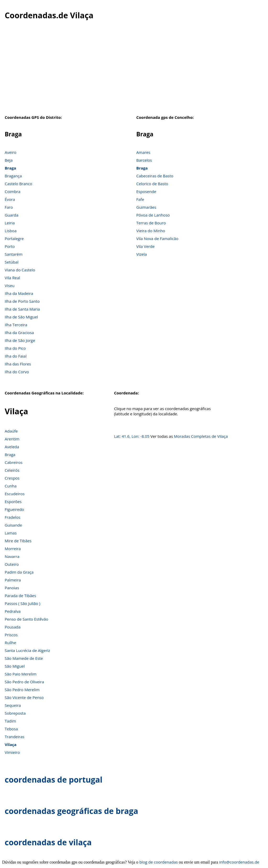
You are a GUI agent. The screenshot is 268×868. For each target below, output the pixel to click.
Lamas (11, 533)
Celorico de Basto (152, 184)
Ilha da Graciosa (19, 333)
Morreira (13, 549)
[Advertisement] (134, 73)
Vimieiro (12, 752)
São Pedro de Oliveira (24, 682)
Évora (10, 199)
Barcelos (144, 160)
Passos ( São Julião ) (23, 603)
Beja (9, 160)
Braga (10, 168)
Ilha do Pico (15, 348)
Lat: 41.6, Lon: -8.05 (132, 436)
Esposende (146, 191)
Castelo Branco (18, 184)
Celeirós (12, 470)
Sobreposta (15, 713)
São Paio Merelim (21, 674)
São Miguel (15, 666)
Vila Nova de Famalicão (157, 238)
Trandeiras (15, 737)
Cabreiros (14, 462)
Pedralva (13, 611)
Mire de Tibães (18, 541)
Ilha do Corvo (17, 372)
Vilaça (11, 744)
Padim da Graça (19, 572)
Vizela (142, 254)
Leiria (10, 223)
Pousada (13, 627)
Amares (143, 152)
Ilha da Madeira (19, 293)
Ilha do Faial (16, 356)
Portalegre (14, 238)
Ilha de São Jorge (20, 340)
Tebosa (11, 729)
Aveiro (10, 152)
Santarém (14, 254)
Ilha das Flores (18, 364)
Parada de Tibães (20, 596)
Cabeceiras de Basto (155, 176)
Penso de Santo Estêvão (26, 619)
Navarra (12, 556)
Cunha (11, 486)
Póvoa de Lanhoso (153, 215)
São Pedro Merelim (22, 690)
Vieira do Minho (151, 231)
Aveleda (12, 447)
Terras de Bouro (151, 223)
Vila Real (12, 278)
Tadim (10, 721)
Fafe (140, 199)
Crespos (12, 478)
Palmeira (13, 580)
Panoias (12, 588)
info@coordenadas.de (239, 862)
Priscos (11, 635)
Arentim (12, 439)
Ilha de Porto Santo (22, 301)
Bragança (13, 176)
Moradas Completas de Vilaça (201, 436)
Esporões (13, 502)
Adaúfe (11, 431)
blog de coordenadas (158, 862)
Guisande (13, 525)
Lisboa (11, 231)
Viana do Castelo (20, 270)
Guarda (12, 215)
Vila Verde (146, 246)
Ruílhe (10, 643)
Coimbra (13, 191)
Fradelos (13, 517)
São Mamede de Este (24, 658)
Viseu (10, 286)
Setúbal (12, 262)
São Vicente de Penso (24, 697)
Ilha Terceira (16, 325)
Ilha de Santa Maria (22, 309)
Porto (10, 246)
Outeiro (12, 564)
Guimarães (146, 207)
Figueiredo (14, 509)
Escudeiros (15, 494)
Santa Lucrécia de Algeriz (27, 650)
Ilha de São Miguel (21, 317)
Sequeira (13, 705)
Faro (9, 207)
